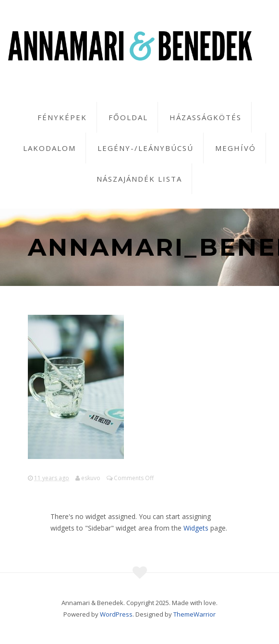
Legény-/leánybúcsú (146, 148)
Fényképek (62, 117)
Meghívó (236, 148)
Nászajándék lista (139, 179)
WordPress (116, 614)
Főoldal (128, 117)
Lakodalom (49, 148)
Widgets (196, 528)
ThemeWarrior (194, 614)
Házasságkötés (206, 117)
